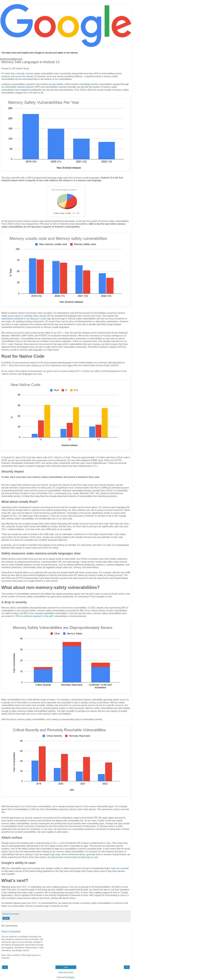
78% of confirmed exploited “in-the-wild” (34, 616)
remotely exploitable (44, 613)
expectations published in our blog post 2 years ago (26, 319)
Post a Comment (11, 932)
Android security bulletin (52, 84)
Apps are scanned (120, 868)
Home (66, 967)
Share (6, 918)
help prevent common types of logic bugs (71, 857)
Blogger (71, 977)
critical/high (85, 84)
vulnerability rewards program (19, 87)
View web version (66, 972)
